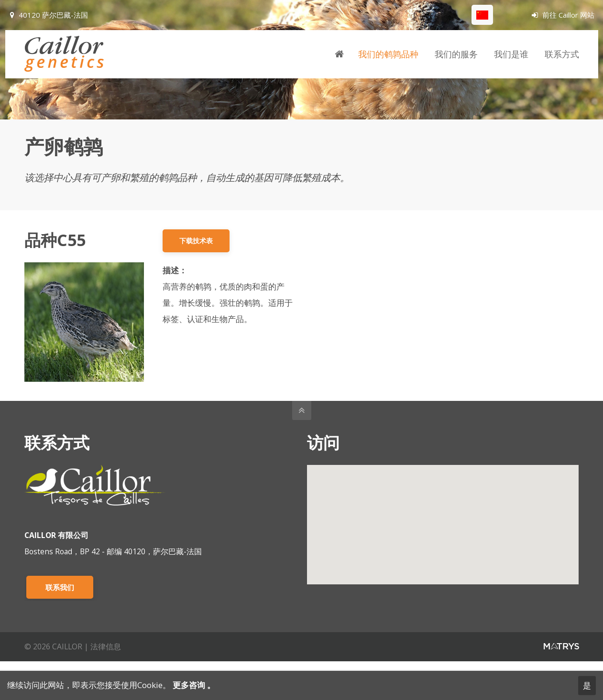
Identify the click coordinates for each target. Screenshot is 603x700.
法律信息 (106, 646)
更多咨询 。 (193, 685)
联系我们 (60, 587)
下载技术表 (196, 241)
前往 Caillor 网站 (563, 15)
